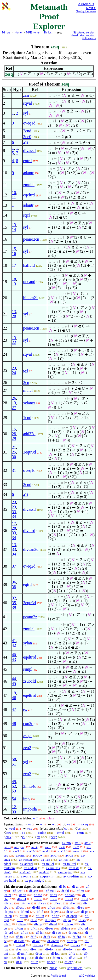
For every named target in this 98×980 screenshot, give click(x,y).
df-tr (20, 920)
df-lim (40, 933)
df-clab (70, 895)
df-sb (23, 895)
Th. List (48, 33)
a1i (26, 142)
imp (26, 799)
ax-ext (77, 851)
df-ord (9, 933)
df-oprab (53, 941)
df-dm (19, 928)
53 (14, 791)
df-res (49, 928)
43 (14, 659)
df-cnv (69, 924)
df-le (72, 953)
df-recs (75, 945)
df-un (51, 907)
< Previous (86, 4)
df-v (73, 903)
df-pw (54, 912)
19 (14, 693)
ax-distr (74, 868)
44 (14, 679)
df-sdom (69, 949)
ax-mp (67, 843)
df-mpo (72, 941)
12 (14, 807)
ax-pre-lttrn (71, 876)
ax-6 (62, 847)
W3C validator (87, 976)
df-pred (83, 928)
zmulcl (29, 185)
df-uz (34, 962)
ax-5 (48, 847)
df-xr (39, 953)
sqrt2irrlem (75, 968)
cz (38, 837)
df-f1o (77, 937)
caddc (42, 833)
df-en (34, 949)
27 (14, 408)
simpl (28, 669)
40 (14, 655)
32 (14, 598)
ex (25, 709)
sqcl (26, 215)
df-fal (65, 891)
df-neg (22, 958)
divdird (29, 531)
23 (14, 368)
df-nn (56, 958)
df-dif (36, 907)
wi (42, 824)
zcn (26, 95)
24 (14, 373)
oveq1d (29, 123)
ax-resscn (25, 860)
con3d (28, 724)
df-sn (70, 912)
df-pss (9, 912)
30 (14, 457)
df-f (33, 937)
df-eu (53, 895)
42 (14, 645)
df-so (82, 920)
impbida (30, 809)
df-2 (72, 958)
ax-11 (46, 851)
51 (14, 764)
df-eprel (50, 920)
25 (14, 452)
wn (30, 824)
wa (68, 824)
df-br (55, 916)
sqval (27, 103)
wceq (84, 824)
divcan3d (31, 549)
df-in (66, 907)
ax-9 (16, 851)
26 (14, 398)
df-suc (57, 933)
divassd (29, 151)
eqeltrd (29, 195)
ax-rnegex (65, 872)
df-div (39, 958)
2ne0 (27, 137)
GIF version (89, 38)
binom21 (30, 298)
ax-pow (38, 855)
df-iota (73, 933)
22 (14, 342)
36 (14, 582)
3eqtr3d (29, 452)
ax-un (69, 855)
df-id (34, 920)
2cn (26, 383)
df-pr (84, 912)
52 (14, 786)
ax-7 (76, 847)
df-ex (80, 891)
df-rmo (25, 903)
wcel (12, 828)
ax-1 (78, 843)
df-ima (65, 928)
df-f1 (47, 937)
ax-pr (54, 855)
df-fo (61, 937)
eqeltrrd (30, 657)
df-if (40, 912)
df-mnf (22, 953)
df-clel (21, 899)
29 (14, 438)
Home (18, 33)
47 (14, 709)
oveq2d (29, 566)
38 (14, 587)
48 (14, 724)
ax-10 (31, 851)
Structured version (84, 33)
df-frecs (38, 945)
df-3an (34, 891)
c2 (24, 837)
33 (14, 512)
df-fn (19, 937)
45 (14, 684)
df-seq (51, 962)
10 (14, 193)
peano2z (30, 617)
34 (14, 516)
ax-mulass (53, 868)
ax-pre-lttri (47, 876)
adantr (28, 173)
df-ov (36, 941)
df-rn (34, 928)
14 (14, 230)
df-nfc (38, 899)
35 (14, 603)
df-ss (81, 907)
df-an (76, 886)
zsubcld (29, 681)
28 (14, 434)
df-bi (62, 886)
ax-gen (19, 847)
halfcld (29, 265)
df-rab (58, 903)
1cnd (27, 418)
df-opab (72, 916)
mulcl (28, 390)
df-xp (38, 924)
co (66, 828)
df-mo (38, 895)
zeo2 (27, 748)
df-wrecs (57, 945)
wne (29, 828)
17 (14, 265)
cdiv (8, 837)
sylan (27, 643)
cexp (54, 837)
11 (14, 197)
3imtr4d (30, 786)
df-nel (69, 899)
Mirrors (6, 33)
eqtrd (27, 161)
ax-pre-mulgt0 (34, 880)
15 (14, 249)
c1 (24, 833)
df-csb (20, 907)
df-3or (17, 891)
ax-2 (87, 843)
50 (14, 759)
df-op (8, 916)
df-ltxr (56, 953)
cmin (80, 833)
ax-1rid (44, 872)
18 (14, 279)
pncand (29, 282)
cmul (61, 833)
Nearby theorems (86, 11)
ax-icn (63, 860)
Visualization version (82, 35)
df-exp (69, 962)
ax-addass (30, 868)
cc (79, 828)
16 (14, 254)
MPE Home (33, 33)
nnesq (53, 968)
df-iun (40, 916)
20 (14, 316)
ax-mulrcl (69, 864)
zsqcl (27, 736)
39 (14, 607)
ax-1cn (45, 860)
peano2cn (31, 239)
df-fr (8, 924)
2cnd (27, 131)
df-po (67, 920)
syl (25, 113)
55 (14, 811)
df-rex (9, 903)
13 (14, 225)
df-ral (85, 899)
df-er (19, 949)
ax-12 (62, 851)
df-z (19, 962)
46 (14, 698)
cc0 (9, 833)
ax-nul (20, 855)
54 (14, 799)
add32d (29, 434)
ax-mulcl (48, 864)
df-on (25, 933)
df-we (22, 924)
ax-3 (7, 847)
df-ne (53, 899)
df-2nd (20, 945)
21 (14, 447)
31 (14, 470)
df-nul (25, 912)
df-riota (19, 941)
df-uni (24, 916)
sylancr (29, 403)
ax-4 (34, 847)
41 (14, 641)
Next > (91, 8)
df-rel (53, 924)
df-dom (50, 949)
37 (14, 566)
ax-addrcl (27, 864)
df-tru (50, 891)
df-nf (8, 895)
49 (14, 782)
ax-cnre (26, 876)
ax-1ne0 (25, 872)
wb (54, 824)
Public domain (59, 976)
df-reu (42, 903)
